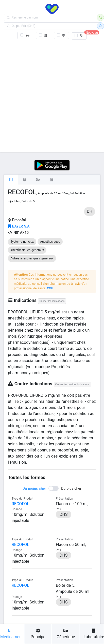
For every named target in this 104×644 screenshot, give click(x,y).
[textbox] (52, 17)
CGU (50, 288)
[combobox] (52, 17)
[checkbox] (25, 35)
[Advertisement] (52, 94)
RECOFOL (20, 504)
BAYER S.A (19, 226)
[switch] (52, 488)
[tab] (11, 179)
